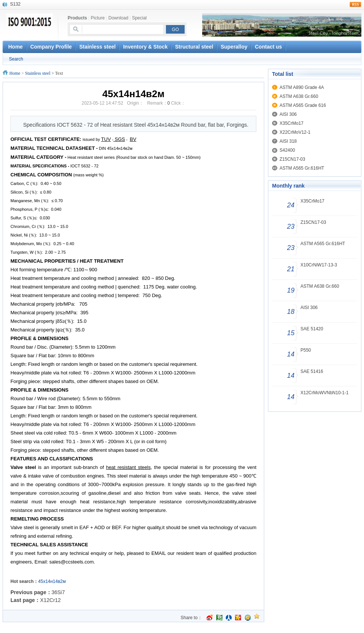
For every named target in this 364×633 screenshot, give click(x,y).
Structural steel (194, 47)
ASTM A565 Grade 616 (303, 105)
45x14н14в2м (52, 581)
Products (77, 18)
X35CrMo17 (291, 123)
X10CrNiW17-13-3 (319, 265)
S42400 (287, 150)
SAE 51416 (312, 371)
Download (118, 18)
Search (16, 59)
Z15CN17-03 (292, 159)
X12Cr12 (50, 600)
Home (15, 73)
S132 (15, 4)
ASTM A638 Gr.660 (299, 96)
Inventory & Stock (145, 47)
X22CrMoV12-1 (295, 132)
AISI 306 (288, 114)
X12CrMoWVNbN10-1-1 (325, 393)
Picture (98, 18)
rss (355, 4)
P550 (306, 350)
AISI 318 (288, 141)
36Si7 (58, 592)
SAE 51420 (312, 329)
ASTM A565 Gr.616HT (302, 168)
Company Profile (51, 47)
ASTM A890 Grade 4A (302, 87)
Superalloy (234, 47)
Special (139, 18)
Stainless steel (97, 47)
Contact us (268, 47)
